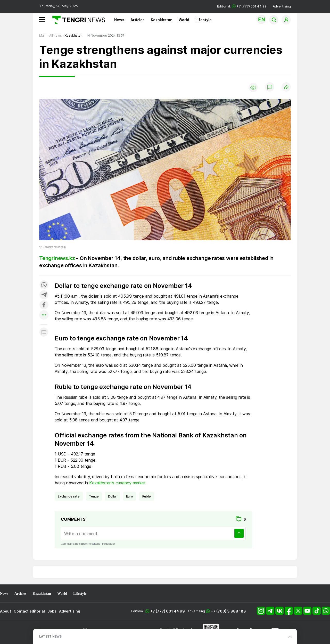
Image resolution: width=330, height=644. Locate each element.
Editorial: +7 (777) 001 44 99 (242, 6)
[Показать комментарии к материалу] (44, 332)
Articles (138, 20)
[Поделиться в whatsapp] (44, 285)
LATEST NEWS (50, 636)
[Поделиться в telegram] (44, 295)
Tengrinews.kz (57, 258)
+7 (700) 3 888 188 (228, 611)
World (184, 20)
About (6, 611)
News (119, 20)
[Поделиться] (286, 87)
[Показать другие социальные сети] (44, 315)
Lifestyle (204, 20)
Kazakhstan (162, 20)
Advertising (282, 6)
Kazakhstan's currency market (117, 483)
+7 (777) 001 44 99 (168, 611)
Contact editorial (29, 611)
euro (129, 496)
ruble (147, 496)
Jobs (52, 611)
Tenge (94, 496)
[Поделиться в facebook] (44, 305)
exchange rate (69, 496)
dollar (112, 496)
